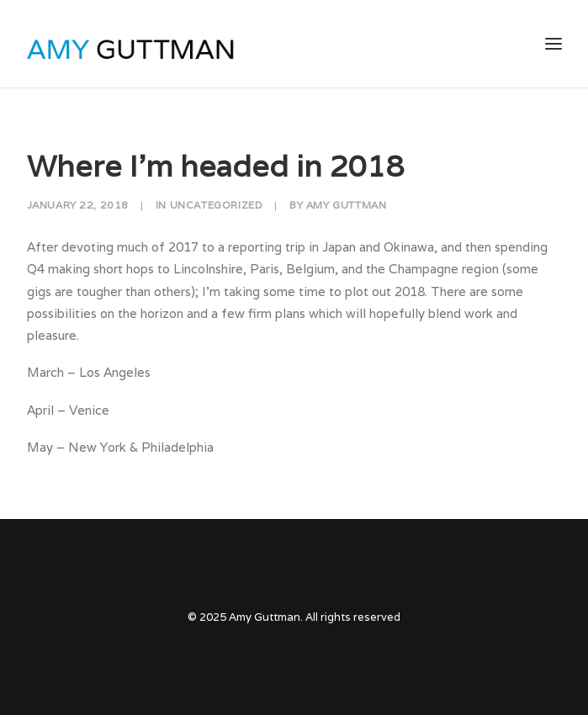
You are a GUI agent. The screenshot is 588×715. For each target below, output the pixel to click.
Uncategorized (217, 205)
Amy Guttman (347, 205)
